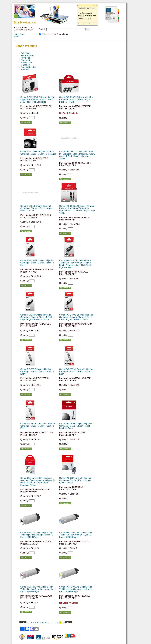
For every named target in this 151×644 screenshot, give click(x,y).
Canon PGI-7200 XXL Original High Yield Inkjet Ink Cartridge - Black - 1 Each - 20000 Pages (37, 535)
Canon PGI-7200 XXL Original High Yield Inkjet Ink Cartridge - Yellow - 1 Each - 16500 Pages (76, 589)
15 (60, 623)
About (16, 36)
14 (57, 623)
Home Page (19, 34)
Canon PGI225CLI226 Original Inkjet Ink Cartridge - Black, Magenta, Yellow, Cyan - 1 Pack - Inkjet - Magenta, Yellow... (77, 155)
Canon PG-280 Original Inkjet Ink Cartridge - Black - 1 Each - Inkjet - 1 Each (37, 372)
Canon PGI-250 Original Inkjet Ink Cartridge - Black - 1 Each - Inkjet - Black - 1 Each (36, 208)
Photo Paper (27, 58)
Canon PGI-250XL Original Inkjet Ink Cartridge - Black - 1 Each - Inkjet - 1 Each (37, 263)
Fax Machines (27, 56)
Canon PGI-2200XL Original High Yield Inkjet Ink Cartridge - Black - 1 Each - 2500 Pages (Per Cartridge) (38, 100)
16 (63, 623)
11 (48, 623)
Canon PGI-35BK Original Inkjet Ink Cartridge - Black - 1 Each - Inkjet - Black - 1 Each (76, 426)
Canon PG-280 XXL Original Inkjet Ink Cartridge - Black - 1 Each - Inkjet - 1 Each (38, 426)
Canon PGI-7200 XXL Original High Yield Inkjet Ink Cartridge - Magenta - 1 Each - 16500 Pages (38, 589)
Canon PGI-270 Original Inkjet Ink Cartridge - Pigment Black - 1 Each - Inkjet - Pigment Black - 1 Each (37, 317)
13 (54, 623)
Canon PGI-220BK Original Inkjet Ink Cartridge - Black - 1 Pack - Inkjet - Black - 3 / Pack (76, 100)
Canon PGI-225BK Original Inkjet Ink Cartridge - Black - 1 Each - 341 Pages (38, 153)
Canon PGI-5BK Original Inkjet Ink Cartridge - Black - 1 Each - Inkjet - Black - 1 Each (75, 480)
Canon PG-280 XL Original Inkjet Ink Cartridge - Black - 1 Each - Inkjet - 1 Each (76, 372)
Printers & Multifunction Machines (27, 62)
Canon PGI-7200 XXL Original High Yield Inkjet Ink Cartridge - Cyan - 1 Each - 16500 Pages (76, 535)
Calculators (26, 53)
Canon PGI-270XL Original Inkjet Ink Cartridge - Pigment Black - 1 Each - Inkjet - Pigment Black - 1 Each (76, 317)
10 (45, 623)
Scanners (25, 69)
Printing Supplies (29, 67)
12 (51, 623)
